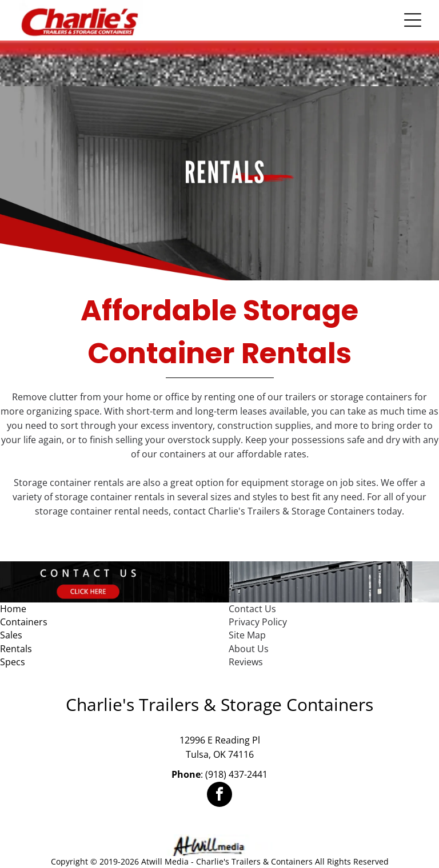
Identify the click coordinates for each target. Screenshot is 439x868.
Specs (13, 662)
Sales (11, 635)
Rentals (16, 649)
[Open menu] (413, 20)
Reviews (246, 662)
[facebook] (219, 796)
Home (13, 609)
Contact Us (252, 609)
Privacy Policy (258, 622)
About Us (249, 649)
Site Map (247, 635)
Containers (24, 622)
